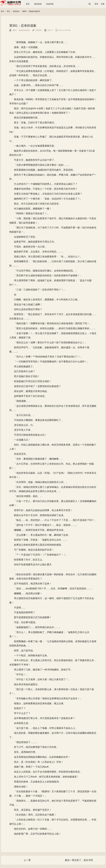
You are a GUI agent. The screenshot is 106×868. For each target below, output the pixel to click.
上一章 (27, 860)
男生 (8, 11)
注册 (103, 4)
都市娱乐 (16, 11)
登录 (96, 4)
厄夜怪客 (37, 30)
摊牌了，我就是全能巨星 (31, 11)
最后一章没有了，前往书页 (79, 860)
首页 (28, 4)
